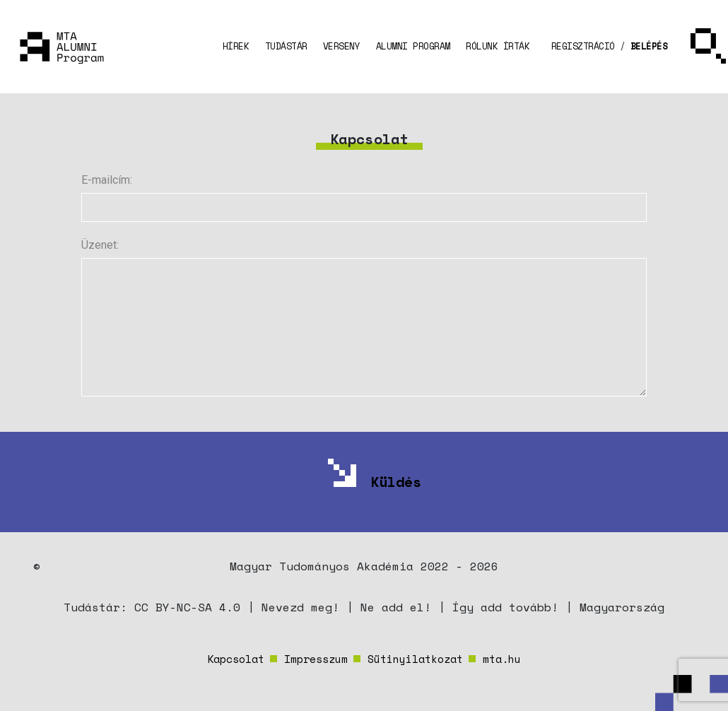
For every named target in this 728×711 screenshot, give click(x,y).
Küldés (396, 482)
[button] (582, 46)
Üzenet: (100, 245)
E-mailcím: (107, 180)
